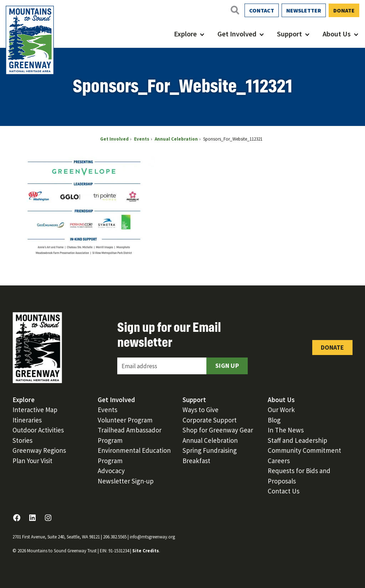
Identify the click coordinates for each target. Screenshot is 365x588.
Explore (185, 34)
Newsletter (304, 10)
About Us (337, 34)
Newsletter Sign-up (126, 481)
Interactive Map (35, 410)
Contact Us (284, 491)
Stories (22, 440)
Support (289, 34)
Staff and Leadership (297, 440)
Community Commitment (304, 450)
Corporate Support (210, 420)
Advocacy (111, 471)
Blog (274, 420)
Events (107, 410)
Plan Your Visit (32, 461)
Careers (279, 461)
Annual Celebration (210, 440)
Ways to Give (201, 410)
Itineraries (27, 420)
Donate (344, 10)
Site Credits (146, 551)
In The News (286, 430)
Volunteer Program (125, 420)
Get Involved (237, 34)
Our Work (281, 410)
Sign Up (227, 366)
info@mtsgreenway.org (152, 537)
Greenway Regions (39, 450)
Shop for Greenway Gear (218, 430)
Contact (262, 10)
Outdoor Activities (38, 430)
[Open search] (235, 10)
